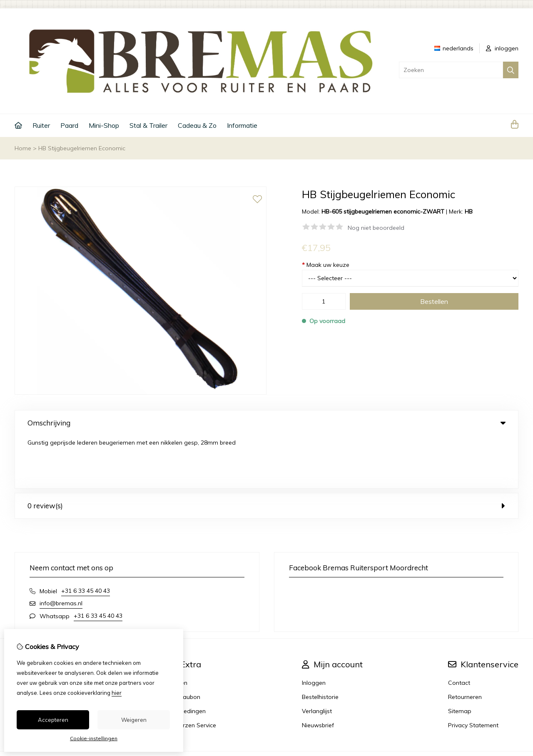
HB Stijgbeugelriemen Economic (82, 148)
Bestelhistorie (320, 644)
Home (23, 148)
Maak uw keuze (326, 265)
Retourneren (465, 644)
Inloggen (314, 630)
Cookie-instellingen (94, 738)
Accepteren (53, 720)
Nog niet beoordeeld (376, 228)
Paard (69, 125)
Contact (459, 630)
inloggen (502, 48)
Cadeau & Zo (197, 125)
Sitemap (460, 658)
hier (117, 693)
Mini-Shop (104, 125)
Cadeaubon (184, 644)
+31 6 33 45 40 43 (86, 538)
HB (469, 211)
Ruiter (41, 125)
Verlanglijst (317, 658)
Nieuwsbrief (318, 672)
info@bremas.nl (61, 550)
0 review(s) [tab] (266, 453)
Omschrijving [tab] (266, 423)
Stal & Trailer (148, 125)
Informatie (242, 125)
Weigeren (134, 720)
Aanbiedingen (187, 658)
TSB (514, 710)
